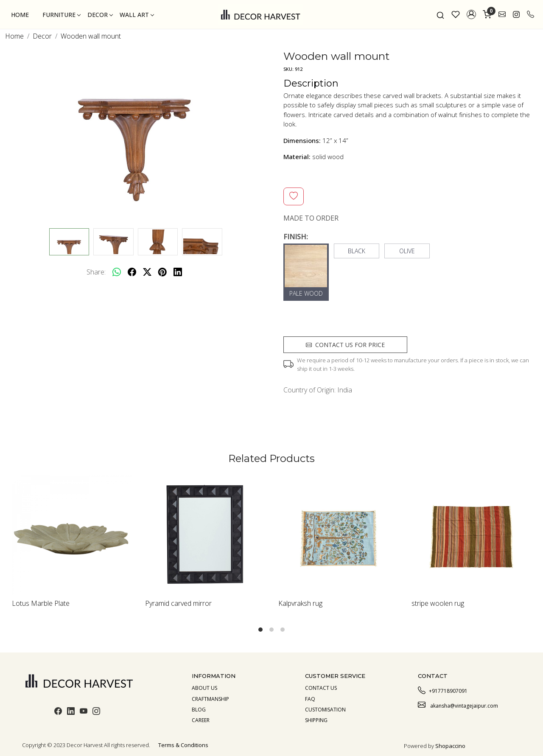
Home (20, 15)
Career (201, 720)
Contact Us (321, 688)
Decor (100, 15)
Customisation (325, 710)
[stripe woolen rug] (471, 535)
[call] (530, 14)
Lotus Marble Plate (41, 603)
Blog (199, 710)
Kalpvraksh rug (300, 603)
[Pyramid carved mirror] (205, 535)
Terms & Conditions (183, 745)
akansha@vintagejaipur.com (458, 705)
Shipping (316, 720)
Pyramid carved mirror (178, 603)
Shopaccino (450, 746)
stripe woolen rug (438, 603)
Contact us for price (345, 345)
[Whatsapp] (117, 272)
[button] (471, 14)
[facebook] (132, 272)
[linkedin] (178, 272)
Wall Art (137, 15)
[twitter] (147, 272)
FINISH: (296, 237)
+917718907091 (443, 690)
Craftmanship (210, 699)
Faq (310, 699)
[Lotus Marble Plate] (72, 535)
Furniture (61, 15)
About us (204, 688)
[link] (440, 14)
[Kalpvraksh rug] (338, 535)
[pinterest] (162, 272)
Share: (96, 272)
